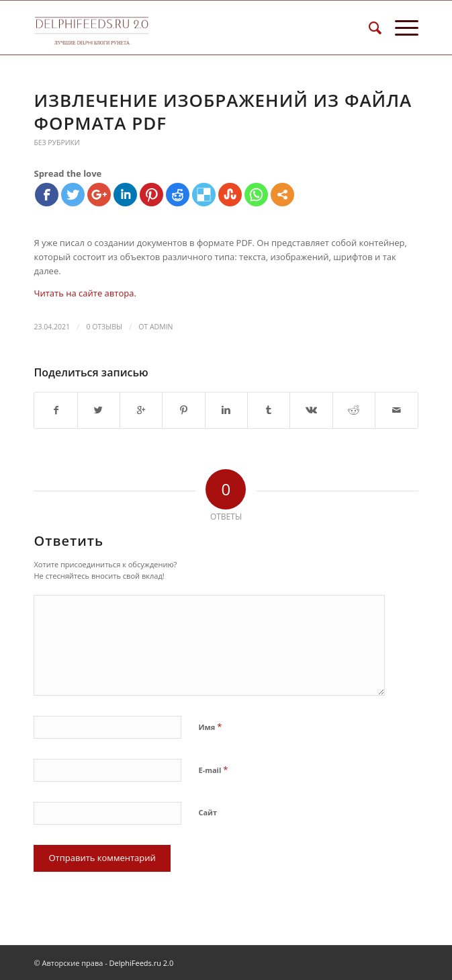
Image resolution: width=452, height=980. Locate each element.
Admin (162, 327)
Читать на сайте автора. (85, 293)
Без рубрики (56, 142)
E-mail (213, 770)
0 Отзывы (104, 327)
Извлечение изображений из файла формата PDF (223, 112)
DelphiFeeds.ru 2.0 (142, 963)
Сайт (208, 812)
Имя (210, 727)
